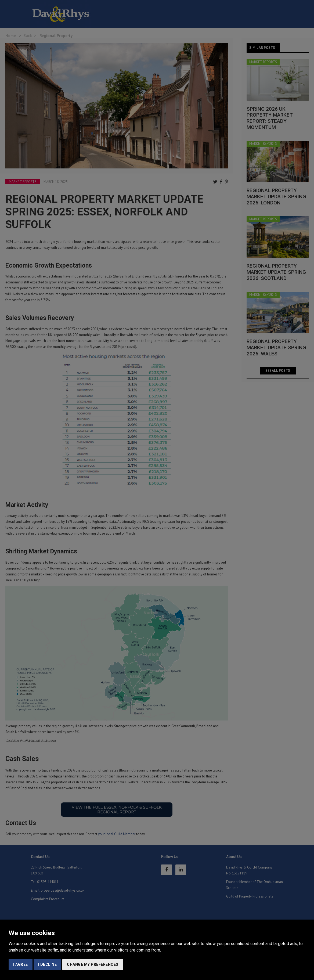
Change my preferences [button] (93, 964)
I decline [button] (48, 964)
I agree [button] (21, 964)
